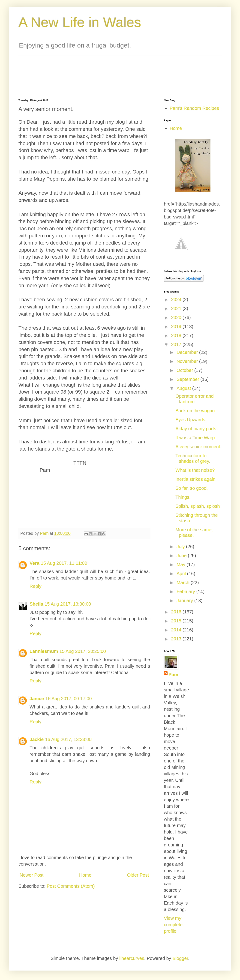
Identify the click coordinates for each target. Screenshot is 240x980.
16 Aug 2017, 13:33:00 (68, 739)
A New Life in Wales (80, 22)
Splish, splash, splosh (198, 506)
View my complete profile (173, 925)
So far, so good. (192, 488)
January (185, 601)
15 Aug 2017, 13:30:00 (68, 604)
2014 (177, 630)
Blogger (180, 958)
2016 (177, 612)
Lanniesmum (44, 651)
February (186, 592)
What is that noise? (195, 470)
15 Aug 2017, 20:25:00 (82, 651)
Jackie (37, 739)
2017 (177, 344)
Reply (35, 586)
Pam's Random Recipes (194, 108)
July (181, 547)
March (184, 583)
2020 (177, 317)
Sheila (36, 604)
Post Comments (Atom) (71, 886)
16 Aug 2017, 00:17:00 (68, 699)
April (182, 574)
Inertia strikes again (195, 479)
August (184, 388)
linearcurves (132, 958)
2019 (177, 326)
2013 (177, 639)
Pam (173, 675)
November (188, 361)
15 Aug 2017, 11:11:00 (64, 563)
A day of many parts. (196, 429)
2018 (177, 335)
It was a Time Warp (195, 438)
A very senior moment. (198, 447)
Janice (37, 699)
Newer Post (31, 875)
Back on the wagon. (196, 411)
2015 (177, 621)
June (182, 556)
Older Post (138, 875)
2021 (177, 308)
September (188, 379)
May (181, 565)
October (185, 370)
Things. (183, 497)
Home (85, 875)
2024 (177, 299)
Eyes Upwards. (191, 420)
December (188, 352)
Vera (34, 563)
